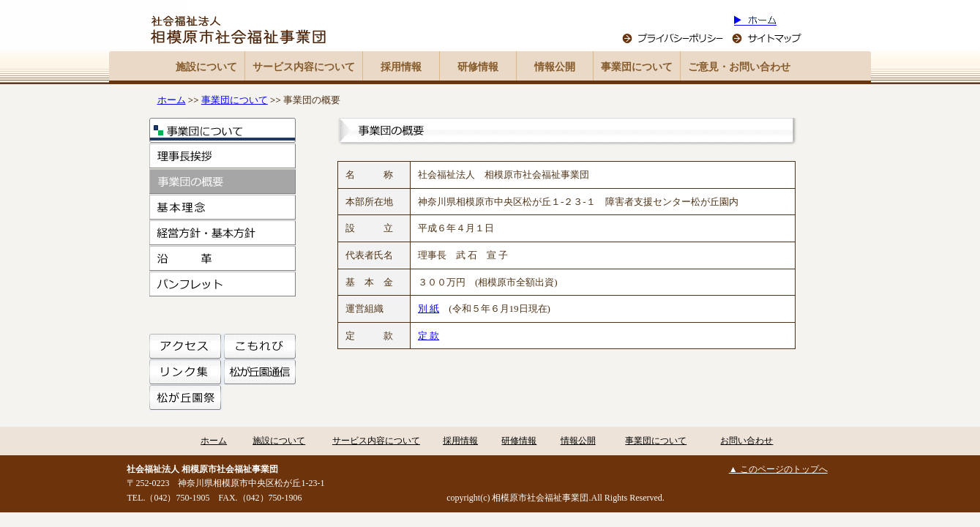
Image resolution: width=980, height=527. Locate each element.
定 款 (429, 336)
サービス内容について (304, 67)
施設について (206, 67)
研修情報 (478, 67)
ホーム (172, 100)
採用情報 (401, 67)
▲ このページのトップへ (778, 469)
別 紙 (429, 309)
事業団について (637, 67)
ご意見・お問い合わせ (739, 67)
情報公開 (555, 67)
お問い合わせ (747, 441)
